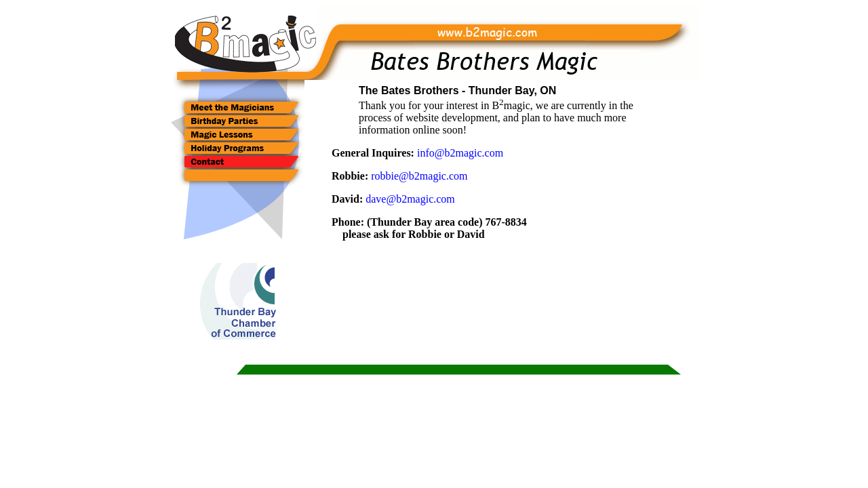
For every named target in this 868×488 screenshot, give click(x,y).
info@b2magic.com (460, 153)
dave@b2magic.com (410, 199)
